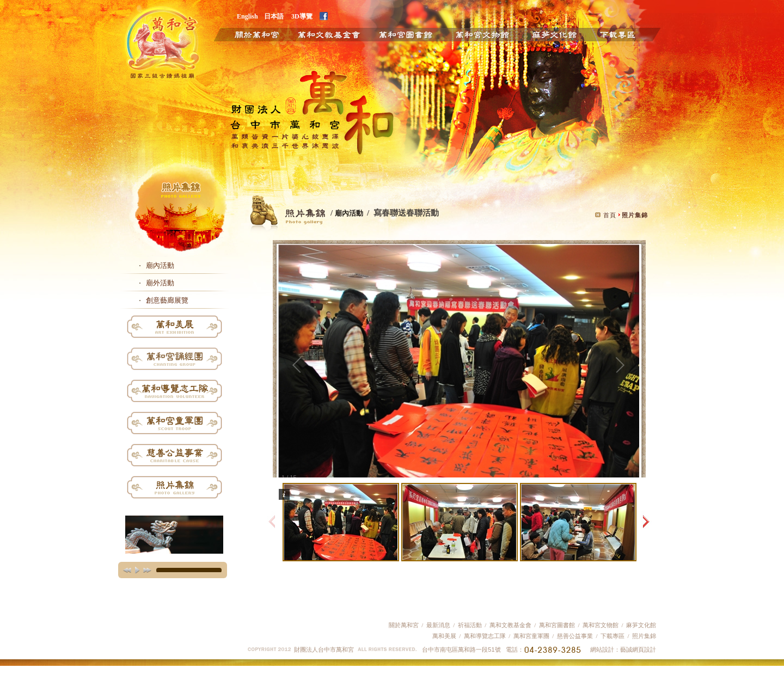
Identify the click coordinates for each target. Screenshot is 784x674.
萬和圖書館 (406, 34)
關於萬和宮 (249, 34)
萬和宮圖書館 (557, 625)
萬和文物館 (482, 34)
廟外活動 (160, 283)
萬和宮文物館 (601, 625)
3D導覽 (302, 16)
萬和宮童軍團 (531, 636)
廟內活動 (160, 265)
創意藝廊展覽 (167, 300)
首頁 (610, 215)
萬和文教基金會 (328, 34)
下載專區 (626, 34)
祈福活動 (470, 625)
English (247, 16)
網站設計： (605, 650)
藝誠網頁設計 (638, 650)
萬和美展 (444, 636)
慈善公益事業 (574, 636)
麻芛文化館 (554, 34)
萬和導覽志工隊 (485, 636)
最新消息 (438, 625)
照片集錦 (644, 636)
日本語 (274, 16)
